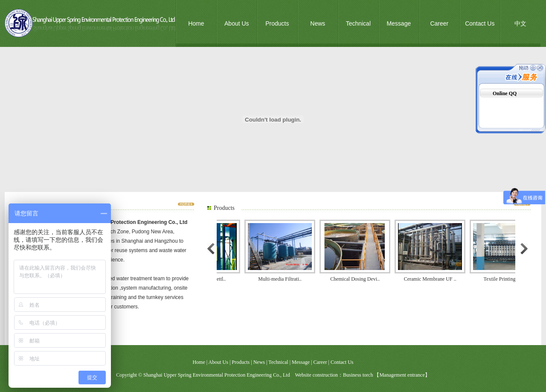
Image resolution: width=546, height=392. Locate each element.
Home (196, 23)
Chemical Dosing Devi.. (357, 279)
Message (399, 23)
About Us (237, 23)
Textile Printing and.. (508, 279)
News (318, 23)
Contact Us (480, 23)
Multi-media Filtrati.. (282, 279)
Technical (358, 23)
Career (439, 23)
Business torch (358, 375)
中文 (520, 23)
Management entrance (402, 375)
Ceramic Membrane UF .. (433, 279)
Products (277, 23)
